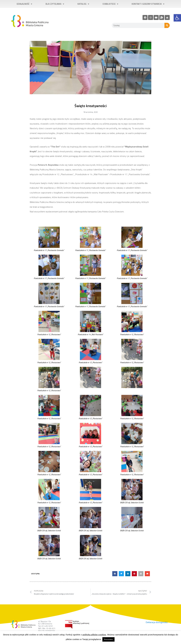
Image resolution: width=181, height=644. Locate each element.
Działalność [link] (24, 4)
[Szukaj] (167, 25)
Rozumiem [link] (108, 639)
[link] (177, 18)
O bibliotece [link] (110, 4)
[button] (115, 574)
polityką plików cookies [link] (94, 635)
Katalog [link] (83, 4)
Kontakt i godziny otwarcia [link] (148, 4)
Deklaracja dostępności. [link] (157, 622)
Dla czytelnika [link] (55, 4)
